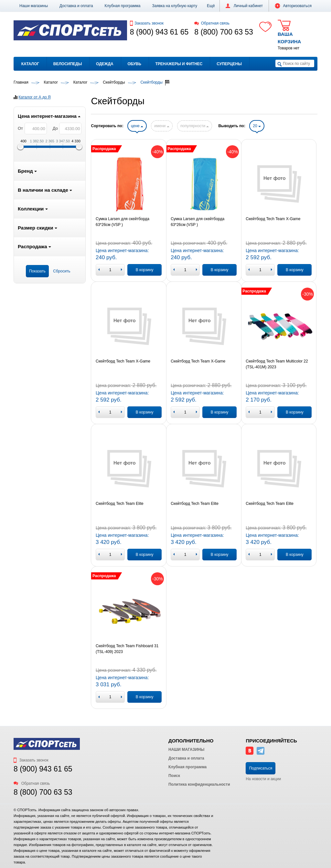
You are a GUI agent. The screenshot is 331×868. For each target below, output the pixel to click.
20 (257, 126)
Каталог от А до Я (34, 97)
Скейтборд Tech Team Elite (120, 504)
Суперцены (229, 64)
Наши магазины (34, 6)
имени (162, 126)
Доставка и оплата (76, 6)
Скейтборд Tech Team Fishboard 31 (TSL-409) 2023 (127, 649)
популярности (195, 126)
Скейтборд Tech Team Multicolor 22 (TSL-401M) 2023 (277, 364)
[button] (211, 6)
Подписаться (261, 768)
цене (137, 126)
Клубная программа (123, 6)
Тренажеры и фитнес (179, 64)
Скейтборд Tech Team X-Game (273, 219)
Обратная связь (212, 23)
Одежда (105, 64)
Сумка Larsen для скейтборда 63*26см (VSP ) (123, 222)
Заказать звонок (147, 23)
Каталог (30, 64)
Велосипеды (68, 64)
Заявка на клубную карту (175, 6)
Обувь (134, 64)
